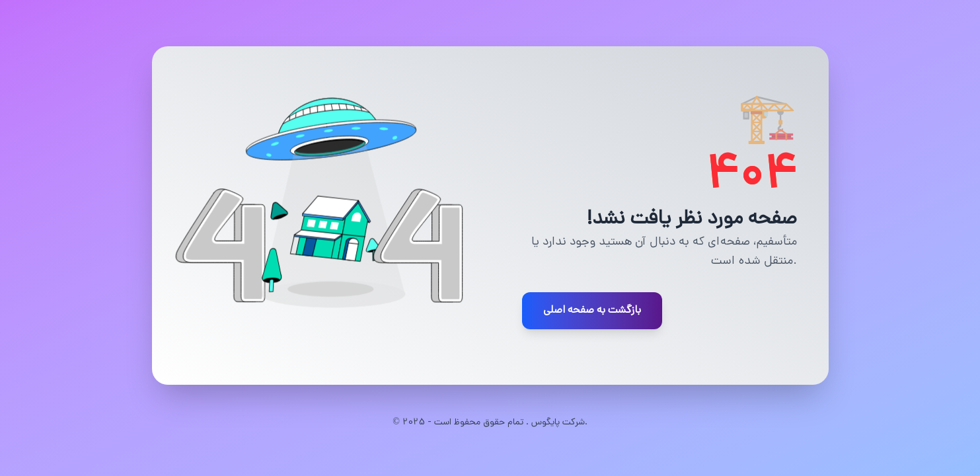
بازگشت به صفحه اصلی (592, 311)
